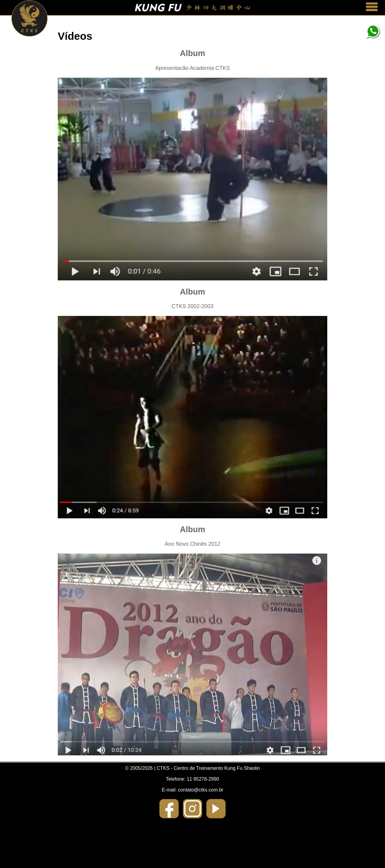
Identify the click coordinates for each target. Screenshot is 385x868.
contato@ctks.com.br (201, 790)
